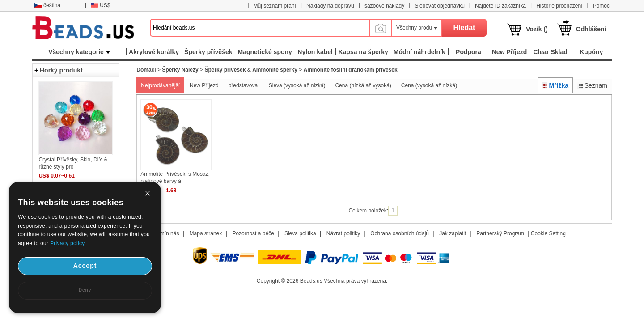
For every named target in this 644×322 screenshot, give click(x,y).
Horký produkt (61, 70)
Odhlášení (591, 29)
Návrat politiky (343, 233)
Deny (85, 290)
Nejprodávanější (160, 85)
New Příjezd (204, 85)
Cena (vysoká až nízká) (429, 85)
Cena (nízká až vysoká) (363, 85)
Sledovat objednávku (439, 6)
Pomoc (601, 6)
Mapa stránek (206, 233)
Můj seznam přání (275, 6)
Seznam (592, 85)
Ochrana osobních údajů (400, 233)
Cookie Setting (548, 233)
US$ (100, 5)
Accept (85, 266)
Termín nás (166, 233)
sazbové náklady (384, 6)
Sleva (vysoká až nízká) (297, 85)
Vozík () (537, 29)
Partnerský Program (500, 233)
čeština (47, 5)
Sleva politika (300, 233)
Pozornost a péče (253, 233)
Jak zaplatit (453, 233)
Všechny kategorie (79, 52)
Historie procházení (559, 6)
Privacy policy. (68, 243)
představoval (244, 85)
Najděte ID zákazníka (500, 6)
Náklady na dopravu (330, 6)
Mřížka (555, 85)
